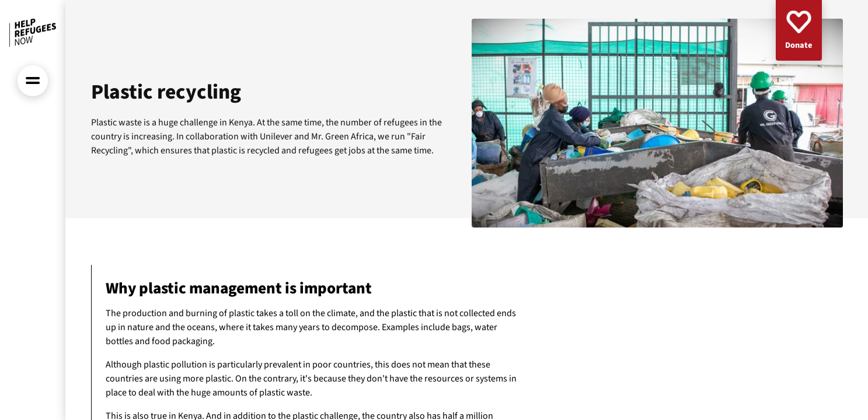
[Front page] (33, 33)
